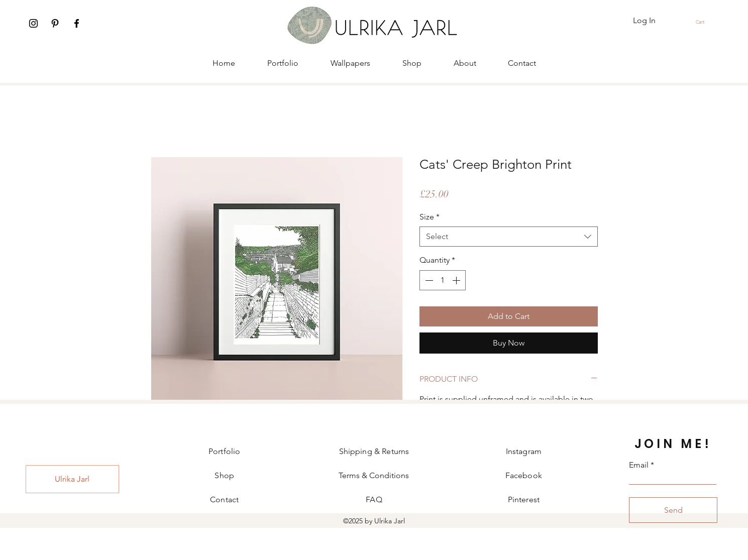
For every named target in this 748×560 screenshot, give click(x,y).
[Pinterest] (55, 23)
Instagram (524, 451)
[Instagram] (33, 23)
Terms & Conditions (374, 475)
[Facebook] (77, 23)
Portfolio (224, 451)
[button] (704, 22)
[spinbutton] (443, 280)
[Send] (673, 510)
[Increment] (457, 280)
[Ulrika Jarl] (72, 479)
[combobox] (509, 237)
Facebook (524, 475)
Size (430, 217)
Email (639, 465)
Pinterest (524, 499)
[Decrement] (428, 280)
